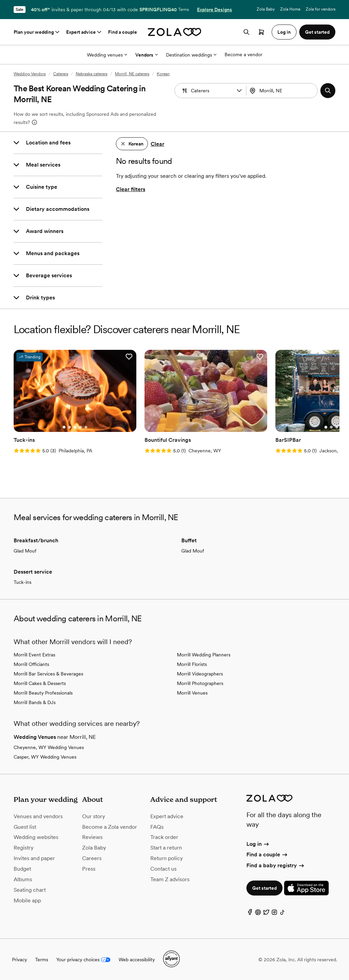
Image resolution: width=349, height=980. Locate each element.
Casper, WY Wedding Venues (45, 757)
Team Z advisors (170, 879)
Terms (184, 10)
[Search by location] (284, 91)
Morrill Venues (192, 693)
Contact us (163, 868)
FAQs (157, 826)
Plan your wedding (37, 32)
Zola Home (290, 9)
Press (89, 868)
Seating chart (30, 889)
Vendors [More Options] (147, 55)
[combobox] (283, 91)
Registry (24, 847)
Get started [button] (317, 32)
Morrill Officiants (31, 664)
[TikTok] (283, 913)
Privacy (19, 959)
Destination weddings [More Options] (191, 55)
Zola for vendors (321, 9)
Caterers (61, 74)
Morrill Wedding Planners (204, 654)
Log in (258, 844)
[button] (239, 91)
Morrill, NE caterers (132, 74)
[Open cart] (261, 32)
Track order (164, 837)
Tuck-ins (22, 582)
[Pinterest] (258, 913)
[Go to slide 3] (75, 427)
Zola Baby (266, 9)
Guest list (25, 826)
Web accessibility (137, 959)
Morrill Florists (192, 664)
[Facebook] (250, 913)
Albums (23, 879)
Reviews (92, 837)
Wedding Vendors (30, 74)
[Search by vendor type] (211, 91)
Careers (92, 858)
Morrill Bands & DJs (35, 702)
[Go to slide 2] (69, 427)
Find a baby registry (276, 865)
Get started (264, 888)
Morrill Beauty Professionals (43, 693)
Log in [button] (284, 32)
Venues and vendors (38, 816)
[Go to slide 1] (64, 427)
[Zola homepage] (175, 32)
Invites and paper (34, 858)
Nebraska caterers (92, 74)
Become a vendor (244, 55)
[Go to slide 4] (80, 427)
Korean (163, 74)
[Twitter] (266, 913)
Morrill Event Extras (34, 654)
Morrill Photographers (200, 683)
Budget (22, 868)
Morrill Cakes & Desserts (40, 683)
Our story (94, 816)
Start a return (166, 847)
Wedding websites (36, 837)
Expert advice (84, 32)
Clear (157, 144)
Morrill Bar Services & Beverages (48, 673)
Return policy (166, 858)
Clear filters (131, 189)
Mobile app (27, 900)
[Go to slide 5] (86, 427)
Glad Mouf (25, 550)
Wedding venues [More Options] (107, 55)
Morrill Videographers (200, 673)
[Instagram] (274, 913)
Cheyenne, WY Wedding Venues (49, 747)
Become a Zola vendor (110, 826)
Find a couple (123, 32)
